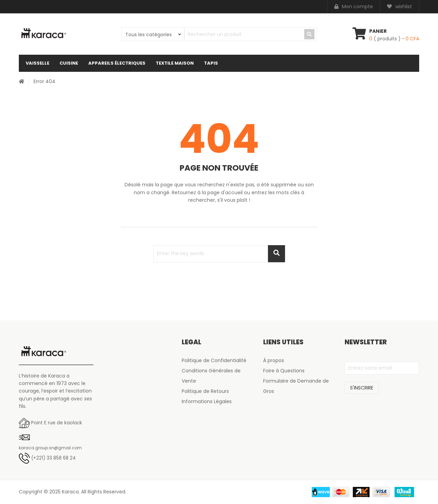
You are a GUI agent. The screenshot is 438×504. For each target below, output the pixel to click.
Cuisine (69, 63)
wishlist (400, 6)
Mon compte (354, 6)
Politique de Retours (205, 391)
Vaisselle (37, 63)
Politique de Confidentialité (214, 360)
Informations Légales (207, 401)
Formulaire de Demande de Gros (296, 386)
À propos (274, 360)
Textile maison (175, 63)
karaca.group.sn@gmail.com (50, 448)
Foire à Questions (284, 371)
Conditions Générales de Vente (211, 376)
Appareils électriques (117, 63)
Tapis (211, 63)
